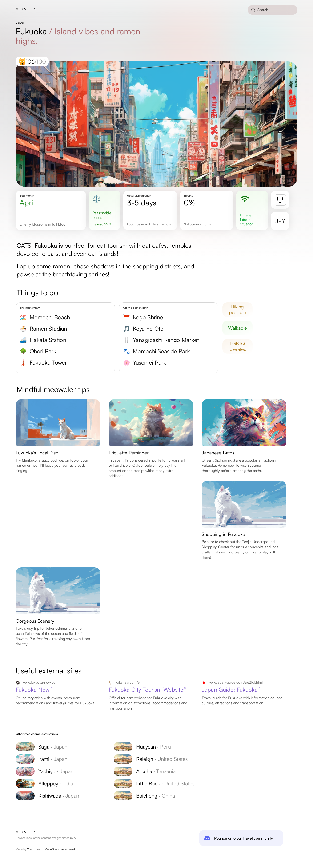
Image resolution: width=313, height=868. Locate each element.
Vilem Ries (34, 849)
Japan (21, 22)
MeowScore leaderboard (60, 849)
